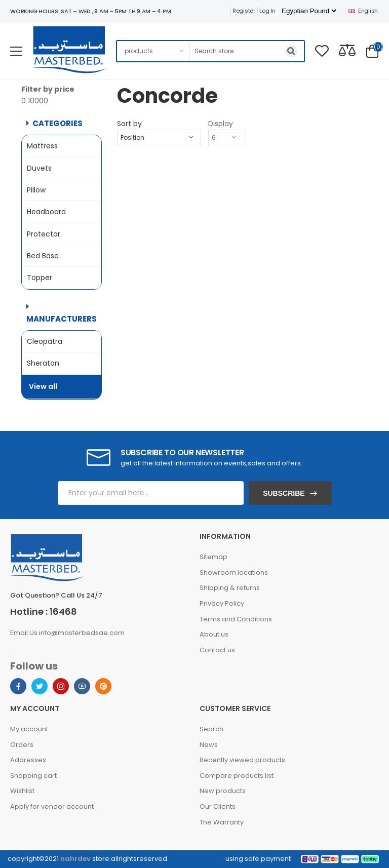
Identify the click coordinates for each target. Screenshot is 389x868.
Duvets (39, 168)
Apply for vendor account (52, 806)
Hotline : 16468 (44, 612)
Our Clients (218, 806)
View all (43, 386)
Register (244, 11)
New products (223, 791)
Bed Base (43, 256)
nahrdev (75, 859)
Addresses (28, 760)
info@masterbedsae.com (82, 633)
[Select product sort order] (159, 137)
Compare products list (237, 776)
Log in (267, 11)
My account (29, 729)
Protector (44, 234)
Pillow (36, 190)
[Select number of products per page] (227, 137)
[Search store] (247, 51)
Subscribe (284, 493)
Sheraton (43, 363)
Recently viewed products (242, 760)
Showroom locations (234, 573)
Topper (40, 278)
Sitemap (213, 557)
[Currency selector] (309, 11)
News (209, 745)
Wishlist (22, 791)
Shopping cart (33, 776)
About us (214, 634)
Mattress (42, 146)
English (363, 11)
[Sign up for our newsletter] (151, 493)
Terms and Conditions (236, 619)
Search (211, 729)
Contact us (217, 650)
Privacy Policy (222, 603)
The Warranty (222, 822)
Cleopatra (45, 341)
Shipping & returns (230, 588)
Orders (22, 745)
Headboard (46, 212)
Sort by (129, 124)
